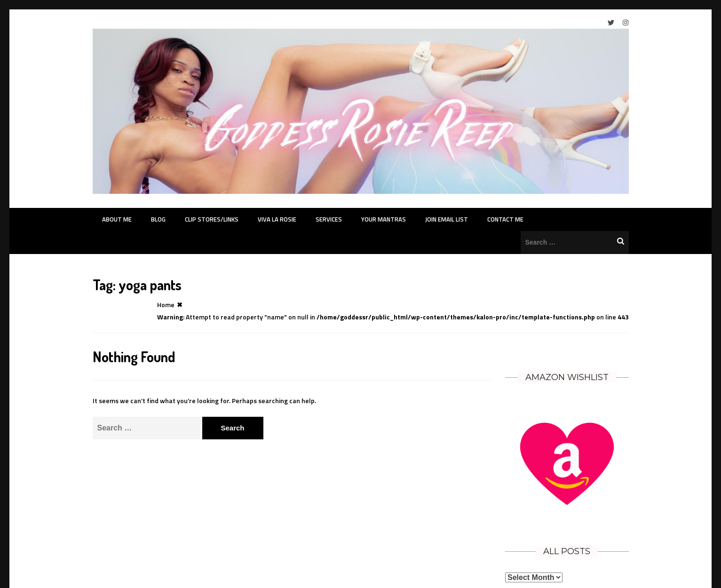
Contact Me (505, 219)
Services (329, 219)
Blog (158, 219)
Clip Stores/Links (212, 219)
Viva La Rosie (277, 219)
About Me (117, 219)
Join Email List (447, 219)
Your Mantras (384, 219)
